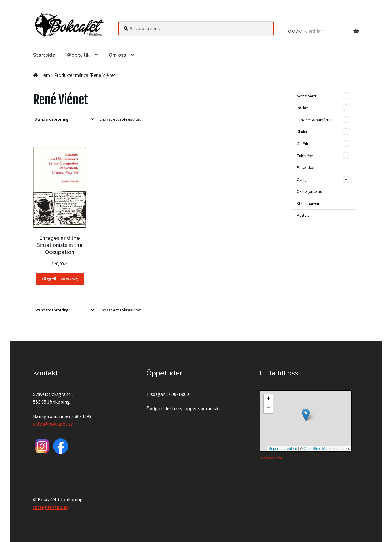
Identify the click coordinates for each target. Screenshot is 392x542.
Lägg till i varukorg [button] (60, 279)
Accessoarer (307, 96)
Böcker (302, 108)
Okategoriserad (309, 192)
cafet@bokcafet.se (53, 424)
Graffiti (302, 144)
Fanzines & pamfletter (315, 120)
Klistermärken (308, 203)
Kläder (302, 132)
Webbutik (78, 55)
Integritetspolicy (51, 507)
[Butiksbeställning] (64, 119)
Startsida (44, 55)
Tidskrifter (305, 156)
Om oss (117, 55)
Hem (45, 75)
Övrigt (302, 180)
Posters (303, 215)
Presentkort (306, 168)
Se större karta (271, 458)
